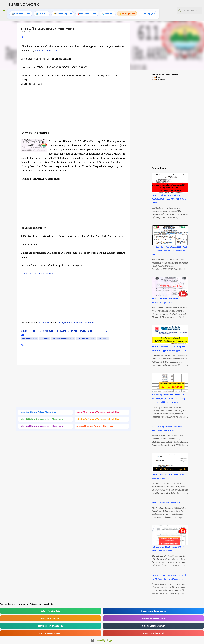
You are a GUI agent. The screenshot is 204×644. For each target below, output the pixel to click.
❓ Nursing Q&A (148, 14)
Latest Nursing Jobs (51, 611)
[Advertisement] (74, 113)
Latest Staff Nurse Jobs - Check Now (38, 412)
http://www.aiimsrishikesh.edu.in (76, 323)
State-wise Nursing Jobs (153, 618)
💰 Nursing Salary (127, 14)
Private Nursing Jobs (51, 618)
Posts (158, 77)
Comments (160, 79)
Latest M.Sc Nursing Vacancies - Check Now (98, 419)
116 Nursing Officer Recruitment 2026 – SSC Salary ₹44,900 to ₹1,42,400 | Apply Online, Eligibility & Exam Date (169, 398)
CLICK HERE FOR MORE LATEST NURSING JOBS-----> (64, 331)
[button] (22, 37)
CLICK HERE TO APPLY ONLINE (37, 274)
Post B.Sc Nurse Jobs (86, 339)
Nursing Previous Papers (51, 633)
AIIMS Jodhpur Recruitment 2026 (166, 503)
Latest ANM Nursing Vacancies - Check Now (41, 426)
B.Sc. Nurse (45, 339)
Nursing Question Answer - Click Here (95, 426)
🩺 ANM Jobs (108, 14)
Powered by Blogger (102, 640)
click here (44, 323)
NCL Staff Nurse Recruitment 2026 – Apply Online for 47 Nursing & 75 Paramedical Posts (170, 251)
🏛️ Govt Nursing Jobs (21, 14)
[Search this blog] (188, 11)
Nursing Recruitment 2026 (51, 626)
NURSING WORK (23, 4)
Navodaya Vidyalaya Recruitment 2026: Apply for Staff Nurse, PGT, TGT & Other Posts (169, 199)
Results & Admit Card (153, 633)
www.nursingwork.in (46, 50)
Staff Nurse (103, 339)
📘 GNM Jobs (42, 14)
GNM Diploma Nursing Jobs (63, 339)
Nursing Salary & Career (153, 626)
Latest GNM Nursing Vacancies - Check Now (98, 412)
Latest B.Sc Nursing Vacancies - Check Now (41, 419)
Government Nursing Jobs (153, 611)
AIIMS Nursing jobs (29, 339)
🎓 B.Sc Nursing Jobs (63, 14)
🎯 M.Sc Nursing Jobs (87, 14)
